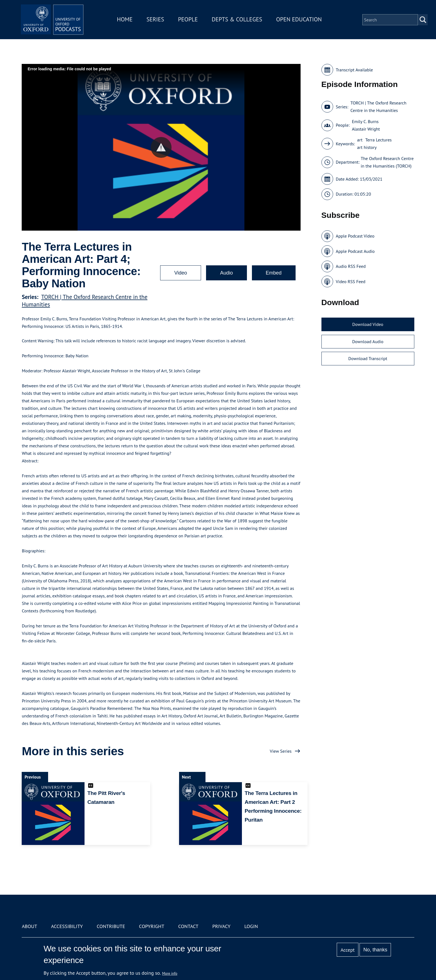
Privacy (221, 926)
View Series (281, 751)
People (190, 20)
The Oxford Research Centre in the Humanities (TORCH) (387, 162)
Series (157, 20)
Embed (274, 273)
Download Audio (368, 341)
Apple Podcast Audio (355, 251)
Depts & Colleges (239, 20)
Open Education (301, 20)
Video (181, 273)
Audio (226, 273)
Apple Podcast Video (355, 236)
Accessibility (67, 926)
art (360, 140)
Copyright (152, 926)
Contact (188, 926)
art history (367, 147)
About (29, 926)
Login (251, 926)
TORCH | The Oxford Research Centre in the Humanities (378, 107)
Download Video (368, 324)
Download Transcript (368, 358)
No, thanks (375, 950)
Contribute (111, 926)
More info (170, 973)
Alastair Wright (366, 129)
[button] (161, 147)
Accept (348, 950)
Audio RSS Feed (351, 266)
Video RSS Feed (351, 281)
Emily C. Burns (365, 121)
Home (127, 20)
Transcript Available (355, 70)
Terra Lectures (379, 140)
